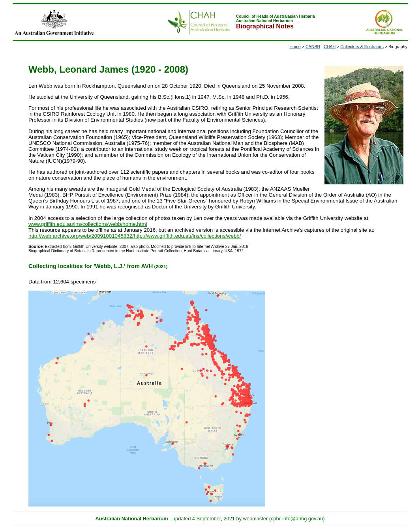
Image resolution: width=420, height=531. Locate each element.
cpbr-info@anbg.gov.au (297, 519)
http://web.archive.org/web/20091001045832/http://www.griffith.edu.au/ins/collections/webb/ (135, 236)
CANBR (313, 47)
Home (295, 47)
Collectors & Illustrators (362, 47)
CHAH (330, 47)
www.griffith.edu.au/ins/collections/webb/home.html (88, 224)
